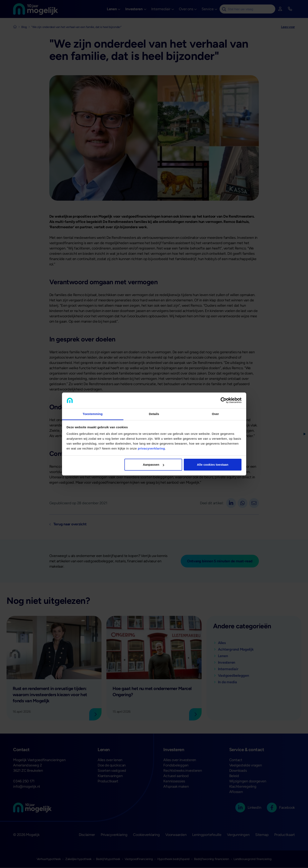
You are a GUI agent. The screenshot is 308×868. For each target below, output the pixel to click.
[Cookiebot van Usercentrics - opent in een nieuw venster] (224, 400)
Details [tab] (154, 414)
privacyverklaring (151, 448)
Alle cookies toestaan (213, 465)
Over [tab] (215, 414)
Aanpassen (153, 465)
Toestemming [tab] (93, 414)
